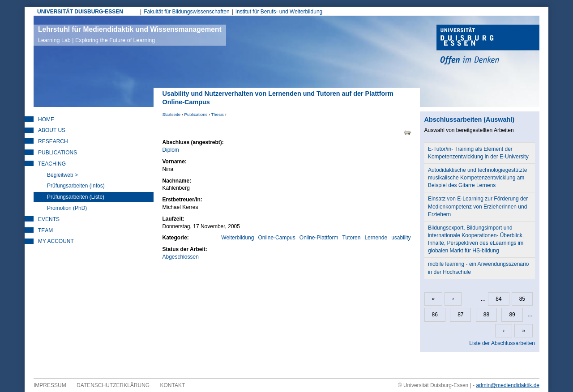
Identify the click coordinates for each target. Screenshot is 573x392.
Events (49, 219)
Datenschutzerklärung (113, 385)
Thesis (218, 114)
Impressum (50, 385)
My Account (56, 241)
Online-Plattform (319, 238)
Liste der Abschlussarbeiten (502, 343)
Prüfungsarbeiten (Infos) (76, 186)
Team (45, 230)
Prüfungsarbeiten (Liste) (76, 197)
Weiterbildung (237, 238)
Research (53, 141)
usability (401, 238)
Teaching (52, 164)
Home (46, 119)
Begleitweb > (62, 175)
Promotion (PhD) (67, 208)
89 (512, 315)
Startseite (172, 114)
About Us (52, 130)
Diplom (171, 150)
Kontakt (173, 385)
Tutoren (352, 238)
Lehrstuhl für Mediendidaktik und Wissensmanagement (130, 34)
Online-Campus (276, 238)
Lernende (376, 238)
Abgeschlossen (181, 257)
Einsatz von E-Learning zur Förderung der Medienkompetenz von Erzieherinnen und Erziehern (478, 206)
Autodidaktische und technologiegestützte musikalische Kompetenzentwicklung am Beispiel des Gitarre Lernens (478, 178)
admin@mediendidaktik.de (508, 385)
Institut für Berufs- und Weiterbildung (279, 12)
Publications (196, 114)
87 (460, 315)
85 (522, 299)
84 (498, 299)
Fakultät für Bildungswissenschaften (186, 12)
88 (486, 315)
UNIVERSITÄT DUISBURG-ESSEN (80, 12)
